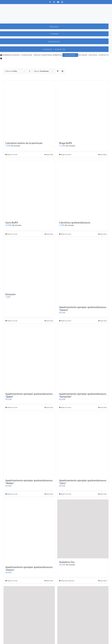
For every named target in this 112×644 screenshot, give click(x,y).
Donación (10, 294)
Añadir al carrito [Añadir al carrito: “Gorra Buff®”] (12, 234)
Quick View (50, 155)
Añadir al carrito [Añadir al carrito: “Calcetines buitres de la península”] (12, 155)
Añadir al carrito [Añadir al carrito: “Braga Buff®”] (66, 155)
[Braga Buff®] (83, 110)
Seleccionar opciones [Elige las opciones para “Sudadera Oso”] (68, 581)
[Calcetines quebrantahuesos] (83, 189)
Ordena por (11, 71)
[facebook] (50, 2)
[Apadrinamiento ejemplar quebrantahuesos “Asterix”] (29, 531)
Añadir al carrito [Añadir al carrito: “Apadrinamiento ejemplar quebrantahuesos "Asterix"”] (12, 581)
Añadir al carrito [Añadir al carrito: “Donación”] (12, 321)
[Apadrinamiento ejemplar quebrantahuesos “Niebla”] (29, 445)
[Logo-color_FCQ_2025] (56, 6)
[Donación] (29, 265)
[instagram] (62, 2)
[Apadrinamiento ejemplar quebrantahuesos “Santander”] (83, 358)
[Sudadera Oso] (83, 529)
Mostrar (41, 71)
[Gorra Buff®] (29, 189)
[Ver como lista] (62, 71)
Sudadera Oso (67, 562)
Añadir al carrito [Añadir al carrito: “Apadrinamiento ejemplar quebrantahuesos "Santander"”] (66, 407)
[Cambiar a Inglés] (6, 59)
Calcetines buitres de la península (24, 143)
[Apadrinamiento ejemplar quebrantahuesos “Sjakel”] (29, 358)
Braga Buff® (66, 143)
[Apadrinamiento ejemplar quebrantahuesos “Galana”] (83, 272)
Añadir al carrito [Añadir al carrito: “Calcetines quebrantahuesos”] (66, 234)
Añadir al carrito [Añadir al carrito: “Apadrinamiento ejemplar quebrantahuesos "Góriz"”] (66, 494)
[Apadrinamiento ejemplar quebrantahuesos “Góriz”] (83, 445)
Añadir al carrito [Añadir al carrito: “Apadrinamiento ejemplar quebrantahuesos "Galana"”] (66, 321)
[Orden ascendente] (30, 71)
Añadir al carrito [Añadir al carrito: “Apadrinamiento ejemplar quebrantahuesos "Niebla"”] (12, 494)
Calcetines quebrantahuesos (75, 223)
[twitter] (54, 2)
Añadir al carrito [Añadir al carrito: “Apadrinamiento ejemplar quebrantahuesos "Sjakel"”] (12, 407)
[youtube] (58, 2)
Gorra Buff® (12, 223)
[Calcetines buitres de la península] (29, 110)
